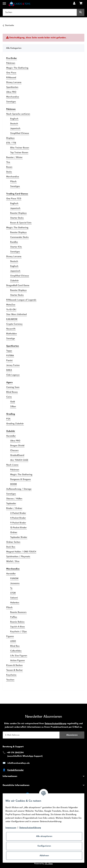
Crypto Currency (14, 324)
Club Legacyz (13, 375)
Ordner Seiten (13, 542)
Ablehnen (44, 856)
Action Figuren (17, 661)
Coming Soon (13, 387)
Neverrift (11, 329)
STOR (13, 593)
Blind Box (15, 646)
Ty (11, 588)
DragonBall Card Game (18, 285)
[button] (74, 4)
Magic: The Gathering (17, 68)
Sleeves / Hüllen (14, 499)
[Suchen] (40, 12)
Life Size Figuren (19, 656)
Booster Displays (18, 213)
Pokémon (11, 63)
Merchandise (13, 97)
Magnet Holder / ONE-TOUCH (21, 552)
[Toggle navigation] (4, 2)
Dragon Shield (17, 446)
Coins (9, 397)
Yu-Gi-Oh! (11, 310)
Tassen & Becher (14, 670)
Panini (9, 360)
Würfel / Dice (13, 561)
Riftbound (11, 78)
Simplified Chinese (20, 133)
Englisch (14, 119)
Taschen (10, 680)
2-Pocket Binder (18, 513)
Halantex (15, 603)
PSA (8, 419)
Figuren (10, 636)
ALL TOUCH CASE (19, 460)
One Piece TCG (14, 199)
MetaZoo (11, 305)
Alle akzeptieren (44, 836)
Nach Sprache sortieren (18, 114)
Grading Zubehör (15, 424)
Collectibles (16, 651)
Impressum (11, 828)
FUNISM (14, 579)
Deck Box (11, 547)
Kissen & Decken (14, 665)
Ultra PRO (11, 92)
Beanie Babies (17, 622)
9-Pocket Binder (18, 523)
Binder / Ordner (14, 508)
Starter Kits (16, 247)
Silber (13, 407)
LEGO (13, 641)
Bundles (14, 242)
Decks (9, 172)
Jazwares (15, 583)
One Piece (11, 73)
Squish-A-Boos (18, 627)
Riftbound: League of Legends (21, 300)
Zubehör (14, 281)
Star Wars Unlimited (16, 314)
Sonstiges (11, 102)
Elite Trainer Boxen (20, 148)
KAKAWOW (12, 319)
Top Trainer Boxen (19, 153)
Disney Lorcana (14, 82)
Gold (13, 402)
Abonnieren (72, 735)
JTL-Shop (49, 864)
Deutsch (14, 124)
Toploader (11, 504)
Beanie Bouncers (18, 612)
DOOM (14, 484)
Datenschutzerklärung (56, 724)
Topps (9, 351)
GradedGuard (17, 455)
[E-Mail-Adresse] (31, 735)
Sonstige (11, 339)
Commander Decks (19, 237)
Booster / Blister (14, 157)
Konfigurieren (44, 846)
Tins (8, 162)
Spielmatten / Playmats (18, 557)
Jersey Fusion (13, 365)
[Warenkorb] (81, 4)
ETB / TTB (11, 143)
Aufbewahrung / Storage (19, 489)
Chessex (14, 450)
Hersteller (11, 436)
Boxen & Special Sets (21, 223)
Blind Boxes (12, 392)
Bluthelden (12, 334)
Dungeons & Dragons (21, 479)
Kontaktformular (16, 770)
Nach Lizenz (12, 465)
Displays (10, 138)
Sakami (14, 598)
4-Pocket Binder (18, 518)
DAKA (9, 370)
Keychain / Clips (19, 632)
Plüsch (13, 182)
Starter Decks (17, 218)
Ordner (14, 532)
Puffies (14, 617)
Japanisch (15, 128)
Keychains (11, 675)
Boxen (9, 167)
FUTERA (10, 356)
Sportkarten (12, 87)
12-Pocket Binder (18, 528)
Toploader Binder (19, 537)
